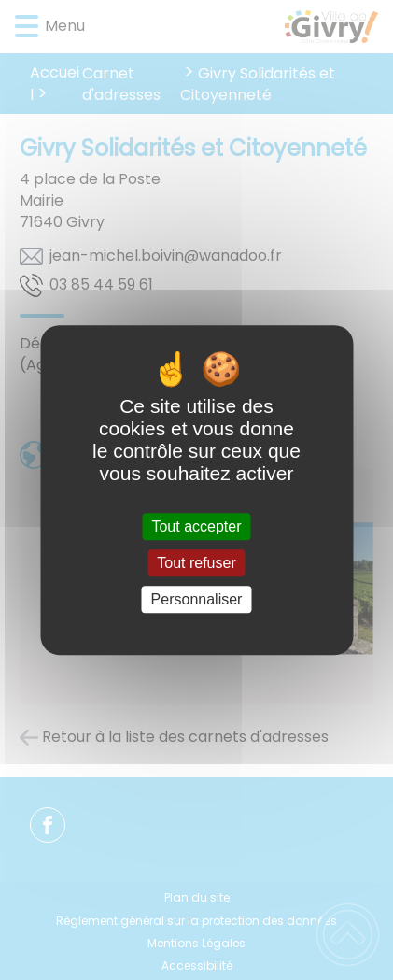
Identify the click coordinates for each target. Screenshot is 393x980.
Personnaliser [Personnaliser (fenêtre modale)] (197, 599)
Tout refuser (196, 563)
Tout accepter (196, 526)
